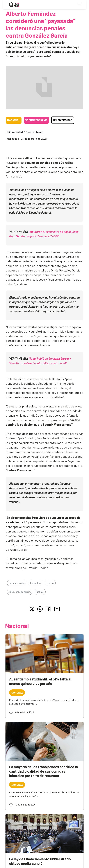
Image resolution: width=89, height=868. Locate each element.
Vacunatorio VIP (36, 120)
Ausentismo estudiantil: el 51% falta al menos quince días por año (40, 681)
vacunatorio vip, (17, 583)
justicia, (40, 592)
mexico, (50, 583)
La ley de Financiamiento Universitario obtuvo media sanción (40, 861)
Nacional (14, 120)
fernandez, (36, 583)
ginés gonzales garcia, (20, 592)
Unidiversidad (63, 120)
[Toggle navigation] (79, 4)
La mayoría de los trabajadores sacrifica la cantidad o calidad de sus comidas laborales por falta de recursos (44, 771)
